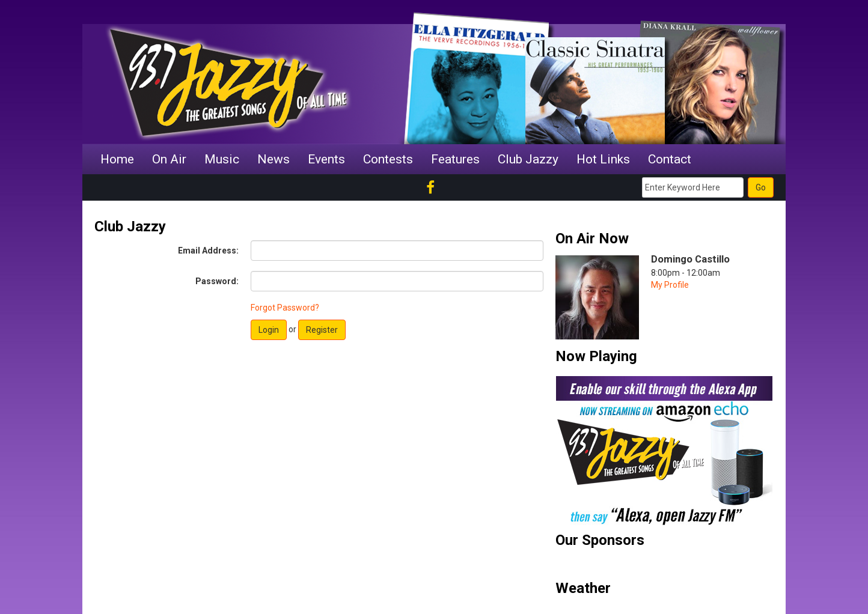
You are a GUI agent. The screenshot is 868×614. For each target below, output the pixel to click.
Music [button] (222, 159)
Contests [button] (388, 159)
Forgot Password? (285, 308)
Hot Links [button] (603, 159)
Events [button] (326, 159)
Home (117, 159)
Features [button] (455, 159)
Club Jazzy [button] (528, 159)
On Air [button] (169, 159)
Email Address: (208, 251)
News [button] (274, 159)
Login (269, 330)
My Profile (670, 285)
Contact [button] (670, 159)
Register (322, 330)
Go (761, 187)
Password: (217, 281)
